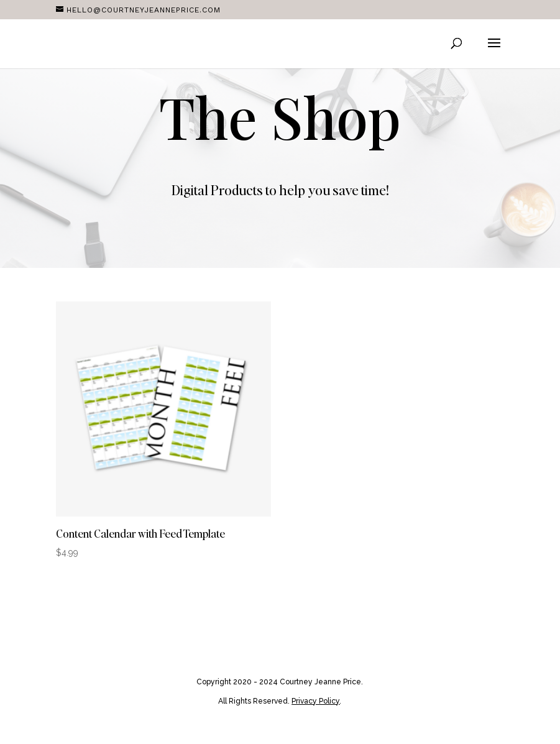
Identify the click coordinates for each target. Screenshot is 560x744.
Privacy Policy (315, 701)
